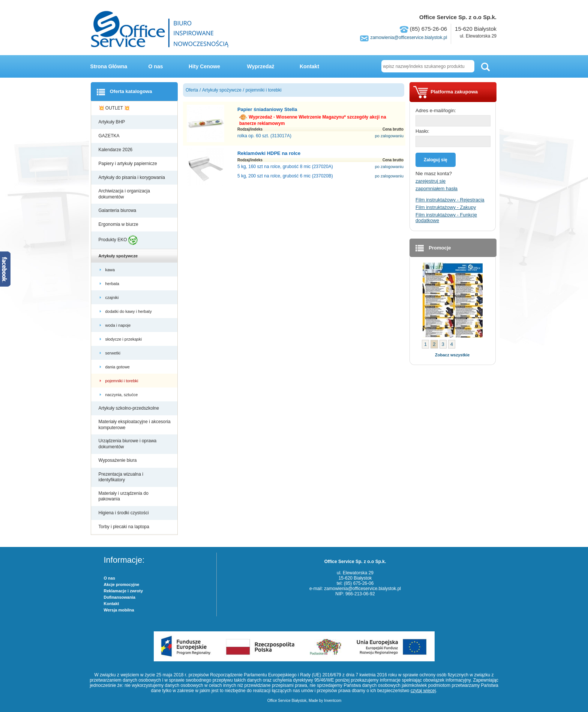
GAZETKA (110, 136)
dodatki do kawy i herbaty (129, 311)
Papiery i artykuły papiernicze (128, 164)
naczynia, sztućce (122, 395)
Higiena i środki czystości (124, 513)
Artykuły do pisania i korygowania (133, 177)
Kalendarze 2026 (116, 150)
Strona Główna (109, 66)
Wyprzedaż (261, 66)
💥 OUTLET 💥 (115, 108)
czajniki (113, 297)
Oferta (192, 90)
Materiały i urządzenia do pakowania (124, 496)
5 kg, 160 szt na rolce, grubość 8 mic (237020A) (285, 167)
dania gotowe (118, 367)
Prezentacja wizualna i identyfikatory (121, 477)
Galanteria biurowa (118, 210)
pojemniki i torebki (122, 381)
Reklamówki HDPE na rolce (269, 153)
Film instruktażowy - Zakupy (446, 207)
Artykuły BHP (112, 122)
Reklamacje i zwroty (124, 591)
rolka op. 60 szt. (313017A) (264, 136)
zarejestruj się (430, 181)
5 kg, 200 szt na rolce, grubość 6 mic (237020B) (285, 176)
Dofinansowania (120, 597)
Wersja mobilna (119, 610)
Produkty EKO (118, 240)
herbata (113, 284)
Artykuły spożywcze (119, 256)
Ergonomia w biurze (119, 224)
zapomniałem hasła (436, 189)
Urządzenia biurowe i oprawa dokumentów (128, 444)
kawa (111, 270)
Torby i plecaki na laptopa (125, 527)
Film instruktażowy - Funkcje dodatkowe (446, 218)
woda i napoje (119, 325)
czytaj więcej (423, 691)
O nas (156, 66)
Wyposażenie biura (118, 460)
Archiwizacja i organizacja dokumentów (124, 194)
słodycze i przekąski (124, 339)
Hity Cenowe (204, 66)
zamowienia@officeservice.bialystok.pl (409, 38)
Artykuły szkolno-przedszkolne (130, 408)
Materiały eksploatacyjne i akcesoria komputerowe (135, 425)
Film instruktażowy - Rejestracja (450, 200)
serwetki (113, 353)
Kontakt (309, 66)
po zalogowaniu (389, 136)
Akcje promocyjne (122, 584)
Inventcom (333, 701)
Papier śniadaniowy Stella (267, 109)
